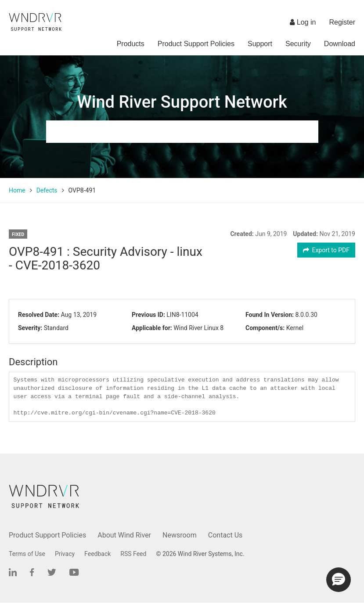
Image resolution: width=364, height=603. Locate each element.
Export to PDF (326, 250)
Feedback (97, 554)
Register (342, 22)
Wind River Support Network (182, 102)
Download (340, 44)
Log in (303, 22)
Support (260, 44)
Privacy (65, 554)
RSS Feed (133, 554)
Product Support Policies (196, 44)
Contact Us (225, 535)
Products (131, 44)
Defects (47, 190)
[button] (339, 580)
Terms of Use (27, 554)
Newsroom (180, 535)
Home (17, 190)
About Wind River (124, 535)
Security (298, 44)
